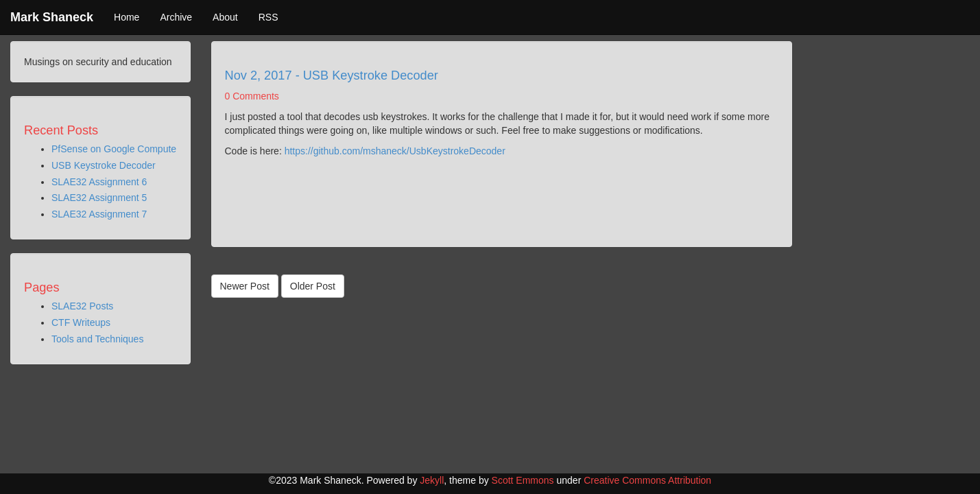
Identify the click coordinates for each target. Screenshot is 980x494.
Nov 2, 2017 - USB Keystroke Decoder (332, 75)
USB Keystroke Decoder (104, 165)
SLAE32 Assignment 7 (99, 214)
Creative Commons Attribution (647, 480)
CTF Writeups (81, 322)
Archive (176, 17)
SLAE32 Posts (82, 306)
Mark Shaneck (52, 17)
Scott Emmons (523, 480)
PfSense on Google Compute (114, 149)
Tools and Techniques (97, 339)
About (225, 17)
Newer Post (245, 286)
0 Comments (252, 96)
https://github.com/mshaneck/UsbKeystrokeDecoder (395, 151)
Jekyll (432, 480)
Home (127, 17)
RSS (268, 17)
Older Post (313, 286)
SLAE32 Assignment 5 (99, 198)
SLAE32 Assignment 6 (99, 182)
